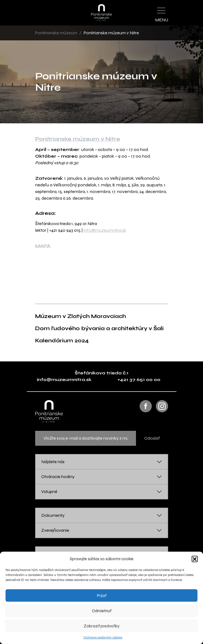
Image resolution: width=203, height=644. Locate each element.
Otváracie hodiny (58, 477)
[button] (195, 559)
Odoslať (152, 438)
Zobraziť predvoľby (102, 626)
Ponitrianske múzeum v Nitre (78, 139)
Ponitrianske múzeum (56, 33)
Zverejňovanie (55, 530)
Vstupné (49, 492)
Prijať (102, 596)
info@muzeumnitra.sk (105, 230)
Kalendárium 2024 (62, 341)
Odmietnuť (102, 611)
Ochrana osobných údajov (103, 637)
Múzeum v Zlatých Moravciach (81, 316)
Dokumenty (53, 515)
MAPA (43, 246)
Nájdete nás (53, 462)
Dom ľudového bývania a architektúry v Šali (99, 328)
